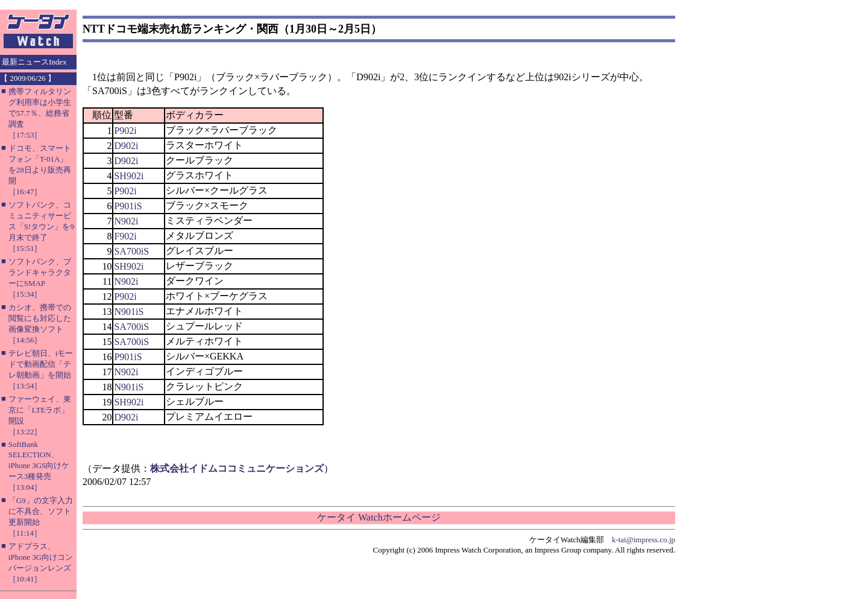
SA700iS (131, 251)
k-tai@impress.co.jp (643, 540)
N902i (126, 221)
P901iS (128, 206)
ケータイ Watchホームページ (379, 517)
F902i (125, 236)
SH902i (129, 176)
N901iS (129, 312)
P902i (125, 131)
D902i (126, 146)
